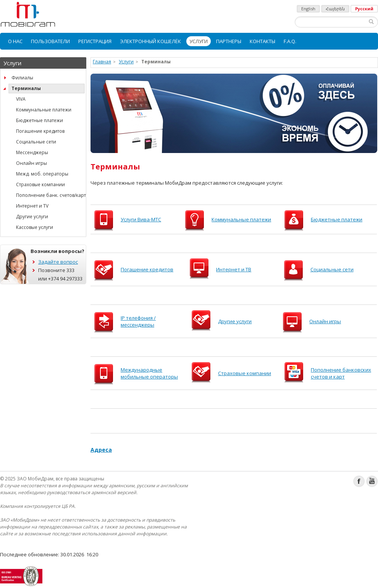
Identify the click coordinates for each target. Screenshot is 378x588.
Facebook (359, 481)
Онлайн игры (31, 163)
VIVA (21, 99)
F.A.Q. (290, 41)
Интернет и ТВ (234, 269)
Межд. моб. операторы (42, 174)
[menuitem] (15, 41)
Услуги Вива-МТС (141, 219)
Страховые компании (40, 184)
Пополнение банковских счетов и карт (341, 373)
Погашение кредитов (40, 131)
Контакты (262, 41)
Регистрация (95, 41)
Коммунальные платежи (44, 110)
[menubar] (189, 41)
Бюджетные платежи (40, 120)
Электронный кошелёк (150, 41)
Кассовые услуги (35, 227)
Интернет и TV (32, 206)
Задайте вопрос (58, 262)
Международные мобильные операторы (149, 373)
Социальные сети (36, 142)
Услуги (199, 41)
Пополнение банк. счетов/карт (50, 195)
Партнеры (229, 41)
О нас (15, 41)
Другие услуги (32, 217)
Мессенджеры (32, 152)
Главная (102, 62)
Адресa (101, 450)
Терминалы (26, 88)
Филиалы (22, 78)
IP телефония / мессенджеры (138, 321)
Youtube (372, 481)
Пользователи (50, 41)
